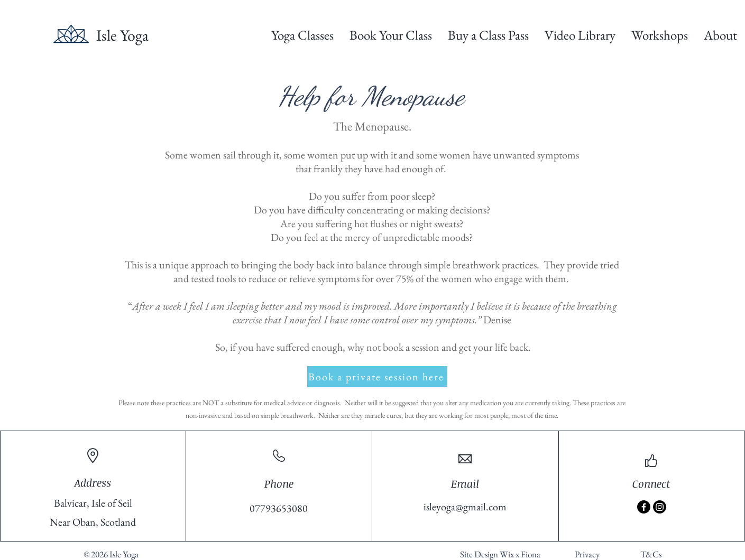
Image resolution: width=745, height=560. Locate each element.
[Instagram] (660, 507)
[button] (302, 35)
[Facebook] (644, 507)
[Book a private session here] (377, 377)
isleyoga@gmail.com (465, 507)
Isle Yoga (122, 35)
